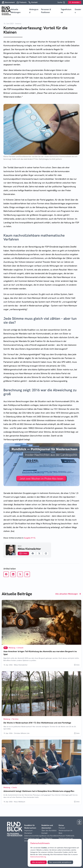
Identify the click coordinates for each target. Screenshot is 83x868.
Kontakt (44, 833)
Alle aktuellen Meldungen (68, 594)
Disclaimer (28, 833)
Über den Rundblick (49, 830)
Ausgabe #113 (30, 538)
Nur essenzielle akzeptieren (60, 862)
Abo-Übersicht (47, 838)
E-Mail (23, 553)
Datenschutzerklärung (38, 857)
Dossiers (78, 11)
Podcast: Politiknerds (66, 836)
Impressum (28, 830)
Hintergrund (34, 11)
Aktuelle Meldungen (16, 11)
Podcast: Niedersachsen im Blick (65, 830)
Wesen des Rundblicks (50, 836)
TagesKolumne (66, 11)
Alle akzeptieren (39, 862)
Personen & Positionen (46, 11)
